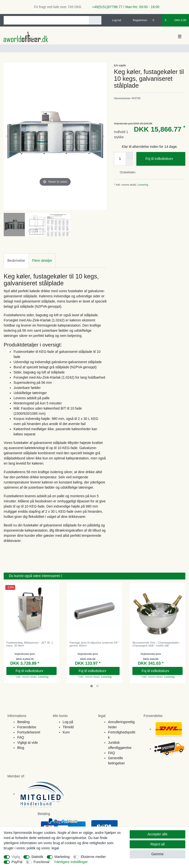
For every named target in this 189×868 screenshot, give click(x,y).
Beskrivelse (16, 261)
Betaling (24, 722)
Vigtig (16, 857)
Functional (41, 862)
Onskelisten (126, 172)
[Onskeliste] (156, 20)
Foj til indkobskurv (164, 159)
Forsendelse (27, 727)
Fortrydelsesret (29, 732)
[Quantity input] (120, 159)
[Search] (95, 20)
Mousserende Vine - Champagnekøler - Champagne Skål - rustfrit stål (157, 644)
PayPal (17, 862)
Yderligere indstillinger (71, 862)
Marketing (62, 857)
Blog (21, 748)
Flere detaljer (42, 261)
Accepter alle (158, 834)
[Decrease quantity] (129, 162)
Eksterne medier (93, 857)
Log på (68, 722)
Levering (142, 185)
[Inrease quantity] (129, 155)
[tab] (16, 261)
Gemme (157, 854)
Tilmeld (68, 727)
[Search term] (46, 20)
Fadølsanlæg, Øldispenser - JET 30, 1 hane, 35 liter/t (30, 644)
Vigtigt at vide (28, 743)
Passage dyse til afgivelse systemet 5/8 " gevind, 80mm (94, 644)
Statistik (37, 857)
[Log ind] (114, 20)
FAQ (21, 737)
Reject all (157, 844)
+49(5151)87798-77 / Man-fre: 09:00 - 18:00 (124, 7)
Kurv (66, 732)
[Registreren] (137, 20)
